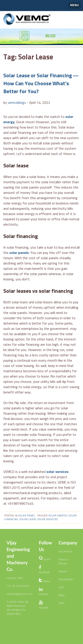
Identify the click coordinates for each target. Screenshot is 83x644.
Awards (63, 571)
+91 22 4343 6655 (18, 586)
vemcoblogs (17, 103)
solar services (58, 472)
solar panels (19, 253)
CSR (61, 587)
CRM (61, 603)
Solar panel (27, 516)
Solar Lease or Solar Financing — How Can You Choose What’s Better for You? (41, 84)
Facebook (44, 572)
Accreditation (66, 579)
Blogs (62, 595)
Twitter (46, 581)
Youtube (44, 607)
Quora (47, 559)
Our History (65, 551)
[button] (75, 5)
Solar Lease (28, 519)
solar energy (58, 516)
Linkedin (44, 594)
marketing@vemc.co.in (19, 594)
